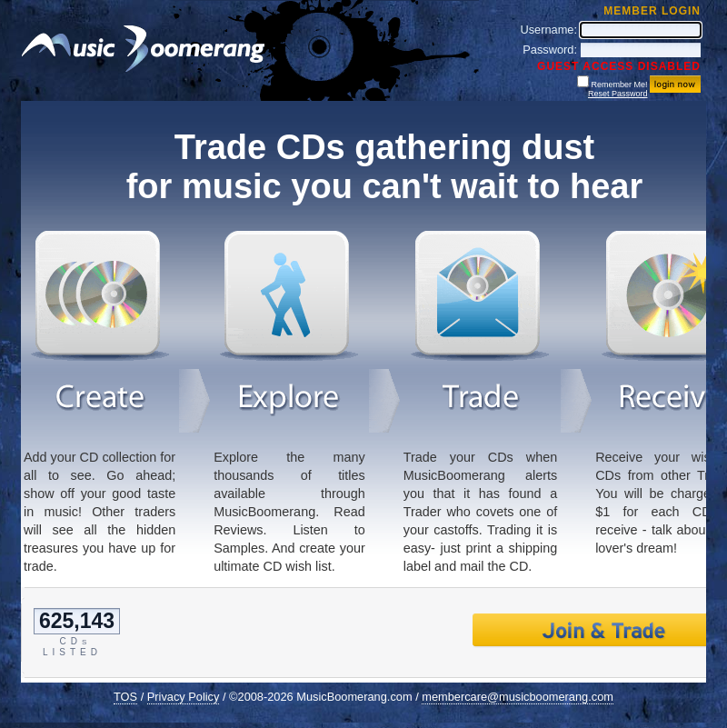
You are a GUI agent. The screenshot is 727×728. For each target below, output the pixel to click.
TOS (125, 697)
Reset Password (618, 94)
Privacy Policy (184, 697)
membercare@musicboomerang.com (518, 697)
